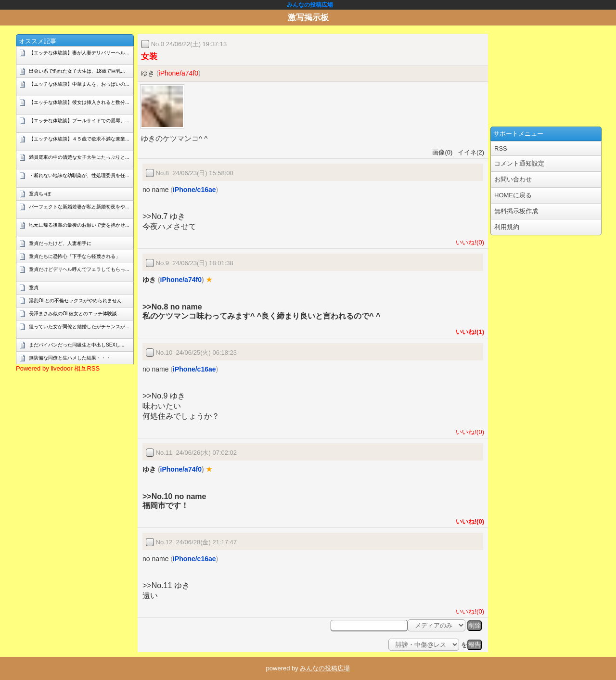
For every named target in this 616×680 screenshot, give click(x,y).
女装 (149, 57)
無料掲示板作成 (516, 211)
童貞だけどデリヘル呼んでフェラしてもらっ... (79, 269)
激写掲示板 (308, 18)
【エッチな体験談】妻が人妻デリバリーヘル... (79, 53)
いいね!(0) (468, 242)
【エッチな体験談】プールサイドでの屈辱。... (79, 121)
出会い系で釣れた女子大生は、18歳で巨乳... (77, 71)
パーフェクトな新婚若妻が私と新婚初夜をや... (79, 207)
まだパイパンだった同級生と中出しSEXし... (77, 345)
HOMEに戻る (513, 195)
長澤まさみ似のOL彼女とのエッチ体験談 (73, 314)
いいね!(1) (468, 332)
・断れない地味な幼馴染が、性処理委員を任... (79, 175)
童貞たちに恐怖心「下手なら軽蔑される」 (75, 256)
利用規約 (507, 227)
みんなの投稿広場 (325, 668)
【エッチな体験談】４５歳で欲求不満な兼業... (79, 139)
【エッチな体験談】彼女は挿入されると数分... (79, 102)
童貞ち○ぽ (40, 194)
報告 (475, 645)
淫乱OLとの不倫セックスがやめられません (75, 301)
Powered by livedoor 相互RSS (58, 368)
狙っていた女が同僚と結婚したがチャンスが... (79, 327)
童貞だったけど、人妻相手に (60, 243)
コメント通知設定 (519, 163)
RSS (501, 148)
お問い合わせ (513, 179)
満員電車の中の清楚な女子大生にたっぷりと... (79, 157)
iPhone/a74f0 (179, 73)
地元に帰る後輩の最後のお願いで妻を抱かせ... (79, 225)
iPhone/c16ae (194, 190)
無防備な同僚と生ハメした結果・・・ (70, 358)
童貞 (34, 288)
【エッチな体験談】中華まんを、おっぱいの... (79, 84)
